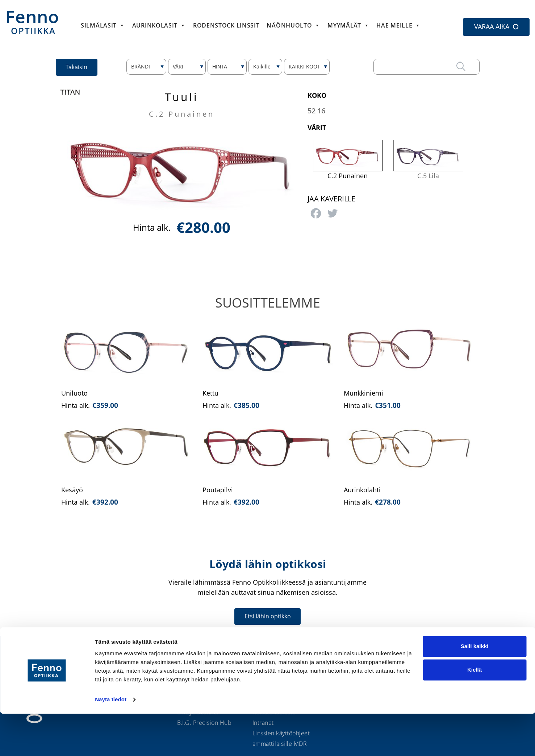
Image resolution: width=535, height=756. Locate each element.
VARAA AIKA (492, 26)
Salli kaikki (475, 688)
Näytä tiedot (111, 742)
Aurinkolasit (159, 25)
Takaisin (78, 67)
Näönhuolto (293, 25)
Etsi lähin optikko (268, 616)
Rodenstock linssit (226, 25)
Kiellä (475, 712)
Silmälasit (103, 25)
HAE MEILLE (398, 25)
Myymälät (348, 25)
